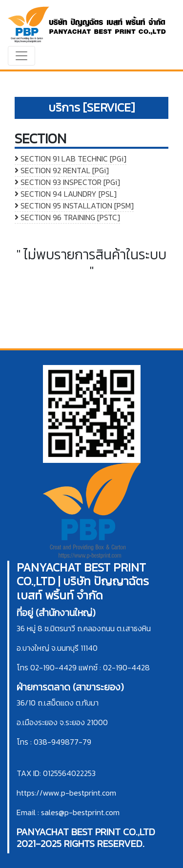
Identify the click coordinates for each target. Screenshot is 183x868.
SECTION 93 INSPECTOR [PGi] (67, 182)
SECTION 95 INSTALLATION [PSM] (74, 206)
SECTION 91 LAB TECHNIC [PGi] (71, 159)
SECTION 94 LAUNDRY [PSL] (66, 194)
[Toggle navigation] (21, 56)
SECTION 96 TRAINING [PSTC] (67, 217)
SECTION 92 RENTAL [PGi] (62, 170)
